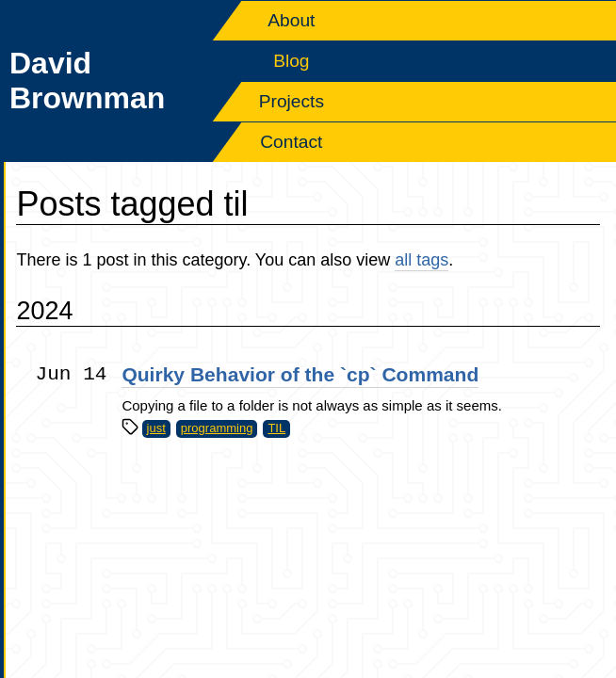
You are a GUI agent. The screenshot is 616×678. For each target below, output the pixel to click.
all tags (421, 260)
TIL (276, 428)
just (156, 428)
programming (217, 428)
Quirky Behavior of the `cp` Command (300, 374)
